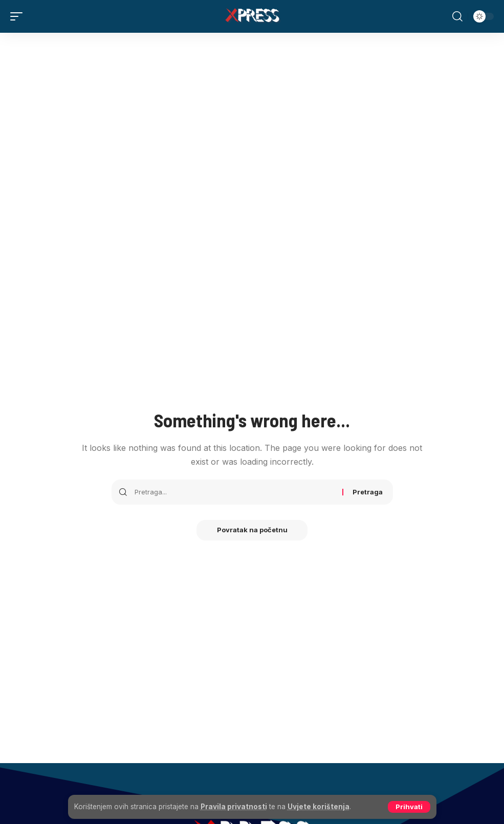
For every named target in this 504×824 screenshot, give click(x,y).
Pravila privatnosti (234, 807)
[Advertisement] (252, 110)
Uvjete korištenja (319, 807)
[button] (409, 807)
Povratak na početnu (252, 530)
